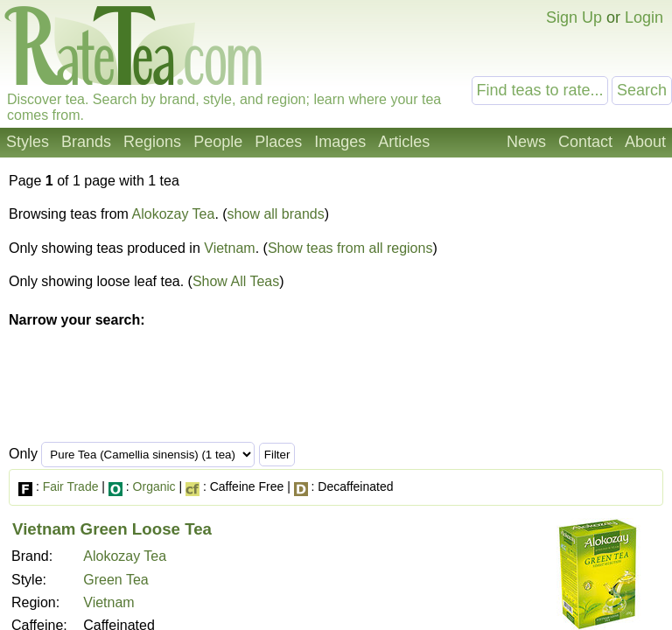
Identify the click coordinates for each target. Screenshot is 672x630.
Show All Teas (236, 281)
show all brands (276, 214)
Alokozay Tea (174, 214)
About (645, 142)
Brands (86, 142)
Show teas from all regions (350, 248)
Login (644, 17)
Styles (28, 142)
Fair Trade (71, 486)
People (218, 142)
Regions (152, 142)
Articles (404, 142)
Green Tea (115, 580)
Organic (154, 486)
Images (340, 142)
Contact (585, 142)
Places (278, 142)
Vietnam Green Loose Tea (112, 529)
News (526, 142)
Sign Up (574, 17)
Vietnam (229, 248)
